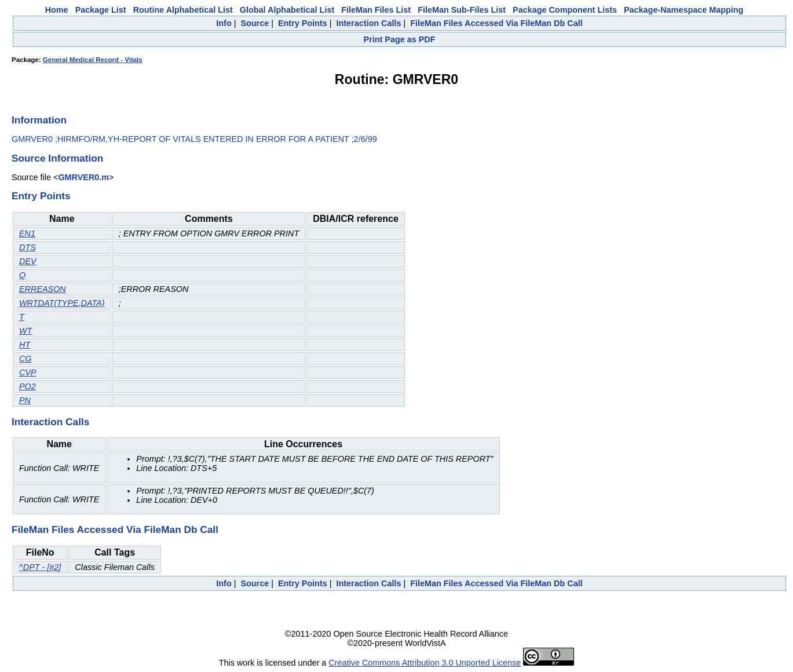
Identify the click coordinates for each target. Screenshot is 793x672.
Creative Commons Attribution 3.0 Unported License (425, 663)
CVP (28, 372)
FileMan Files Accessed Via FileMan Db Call (496, 23)
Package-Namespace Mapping (684, 10)
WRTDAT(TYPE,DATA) (62, 303)
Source (255, 23)
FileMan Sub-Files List (462, 10)
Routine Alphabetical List (183, 10)
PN (25, 400)
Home (57, 10)
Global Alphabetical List (287, 10)
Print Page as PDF (400, 39)
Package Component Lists (565, 10)
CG (25, 359)
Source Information (57, 158)
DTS (28, 247)
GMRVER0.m (83, 177)
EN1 (27, 233)
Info (224, 23)
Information (39, 120)
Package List (101, 10)
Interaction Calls (368, 23)
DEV (28, 261)
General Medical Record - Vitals (93, 60)
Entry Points (303, 23)
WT (25, 331)
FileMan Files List (376, 10)
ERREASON (43, 289)
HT (25, 345)
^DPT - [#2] (40, 567)
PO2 (28, 386)
